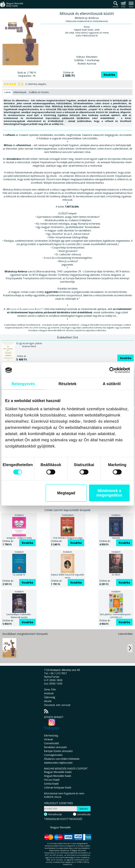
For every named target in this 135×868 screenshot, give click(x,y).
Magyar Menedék (60, 827)
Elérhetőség (51, 736)
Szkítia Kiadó (51, 784)
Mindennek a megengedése (109, 493)
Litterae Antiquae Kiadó (58, 787)
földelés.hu (68, 864)
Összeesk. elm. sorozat (57, 705)
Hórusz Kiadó (52, 780)
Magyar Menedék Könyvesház (12, 6)
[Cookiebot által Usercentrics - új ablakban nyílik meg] (116, 370)
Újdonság (50, 697)
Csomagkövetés (53, 755)
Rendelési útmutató (55, 747)
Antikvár (49, 693)
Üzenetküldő (51, 743)
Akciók (48, 701)
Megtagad (66, 493)
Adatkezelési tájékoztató (58, 763)
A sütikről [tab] (112, 384)
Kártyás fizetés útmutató (58, 751)
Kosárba (109, 75)
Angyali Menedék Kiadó (58, 776)
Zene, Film (50, 689)
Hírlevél (48, 739)
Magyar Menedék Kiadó (58, 772)
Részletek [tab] (67, 384)
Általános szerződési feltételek (62, 759)
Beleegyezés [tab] (23, 384)
